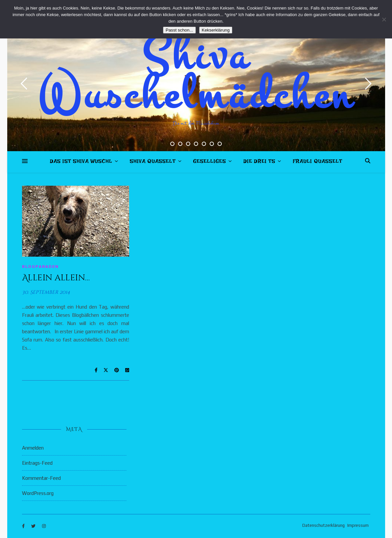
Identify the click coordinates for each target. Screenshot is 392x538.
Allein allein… (56, 278)
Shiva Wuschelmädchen (196, 76)
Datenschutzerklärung (323, 525)
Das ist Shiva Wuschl (81, 163)
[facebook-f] (24, 526)
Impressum (358, 525)
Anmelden (33, 448)
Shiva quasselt (153, 163)
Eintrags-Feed (37, 463)
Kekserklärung (216, 30)
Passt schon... (179, 30)
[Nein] (384, 19)
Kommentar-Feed (41, 478)
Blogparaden (40, 267)
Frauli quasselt (318, 163)
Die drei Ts (259, 163)
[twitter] (34, 526)
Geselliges (210, 163)
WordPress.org (38, 493)
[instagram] (44, 526)
